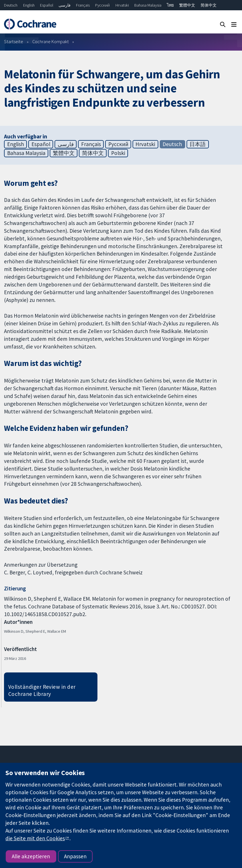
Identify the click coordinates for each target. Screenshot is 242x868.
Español (47, 5)
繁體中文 (187, 5)
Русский (102, 5)
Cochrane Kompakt (51, 41)
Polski (118, 153)
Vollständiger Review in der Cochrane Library (42, 690)
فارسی (65, 5)
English (29, 5)
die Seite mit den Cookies (35, 838)
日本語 (198, 144)
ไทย (170, 5)
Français (83, 5)
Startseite (14, 41)
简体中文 (209, 5)
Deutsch (11, 5)
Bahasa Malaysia (148, 5)
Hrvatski (122, 5)
